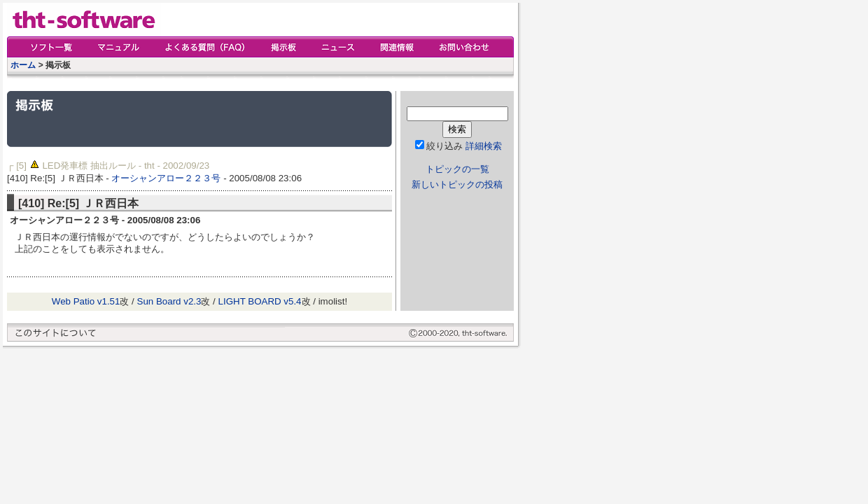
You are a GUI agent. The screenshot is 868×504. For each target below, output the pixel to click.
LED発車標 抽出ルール (89, 166)
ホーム (23, 65)
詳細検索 (484, 146)
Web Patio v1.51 (86, 301)
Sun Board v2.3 (169, 301)
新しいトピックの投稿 (457, 184)
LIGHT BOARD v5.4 (260, 301)
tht (149, 166)
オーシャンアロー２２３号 (166, 178)
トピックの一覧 (457, 169)
